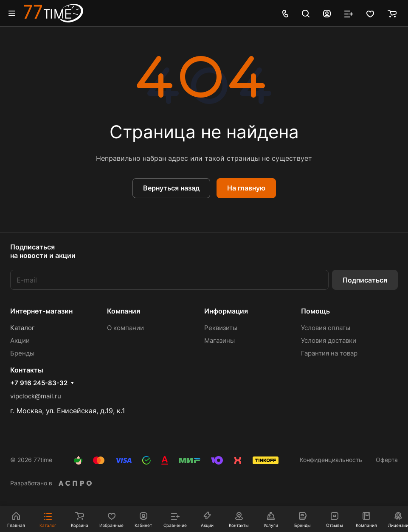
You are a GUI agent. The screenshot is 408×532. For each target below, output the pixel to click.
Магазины (219, 340)
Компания (124, 311)
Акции (20, 340)
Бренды (22, 353)
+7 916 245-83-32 (39, 383)
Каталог (23, 328)
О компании (125, 328)
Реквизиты (221, 328)
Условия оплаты (326, 328)
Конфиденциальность (331, 460)
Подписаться (365, 280)
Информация (226, 311)
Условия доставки (329, 340)
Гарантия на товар (329, 353)
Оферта (387, 460)
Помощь (315, 311)
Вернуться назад (171, 188)
